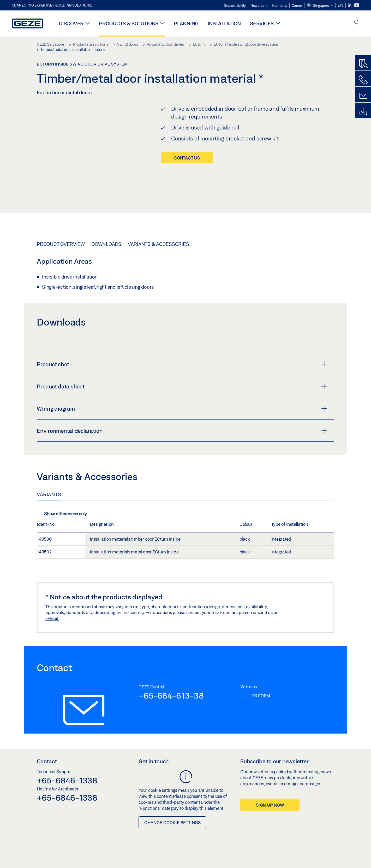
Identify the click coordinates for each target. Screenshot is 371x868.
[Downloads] (363, 112)
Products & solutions (129, 23)
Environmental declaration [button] (182, 435)
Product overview (61, 248)
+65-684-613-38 (171, 700)
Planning (186, 23)
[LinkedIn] (350, 5)
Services (262, 23)
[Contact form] (363, 96)
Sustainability (235, 5)
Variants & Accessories (158, 248)
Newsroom (259, 5)
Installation (224, 23)
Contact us (187, 158)
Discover (71, 23)
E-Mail (52, 623)
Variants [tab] (49, 499)
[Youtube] (357, 5)
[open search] (357, 23)
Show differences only (62, 518)
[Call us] (363, 80)
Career (297, 5)
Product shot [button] (182, 368)
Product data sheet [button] (182, 391)
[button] (320, 6)
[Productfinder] (363, 64)
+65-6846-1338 (67, 784)
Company (280, 5)
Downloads (106, 248)
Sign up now (270, 809)
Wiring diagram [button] (182, 413)
